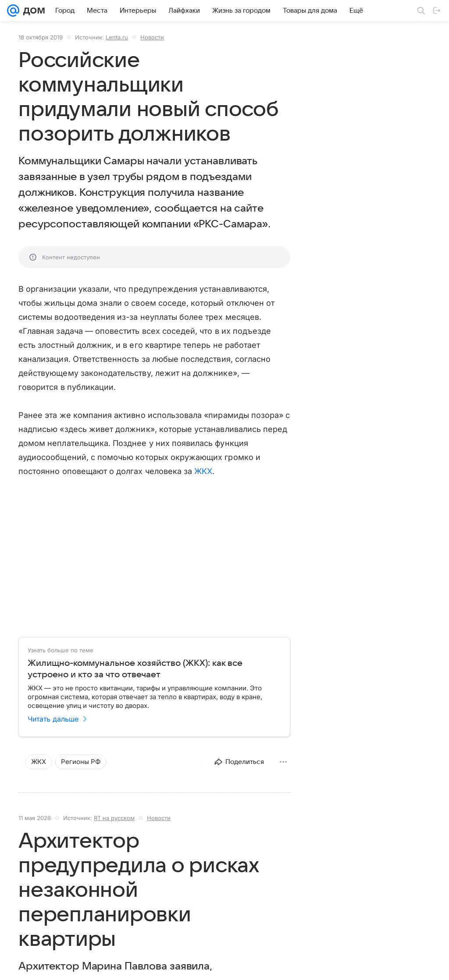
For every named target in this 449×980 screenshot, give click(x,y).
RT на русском (114, 818)
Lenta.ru (117, 37)
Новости (152, 37)
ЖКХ (203, 471)
